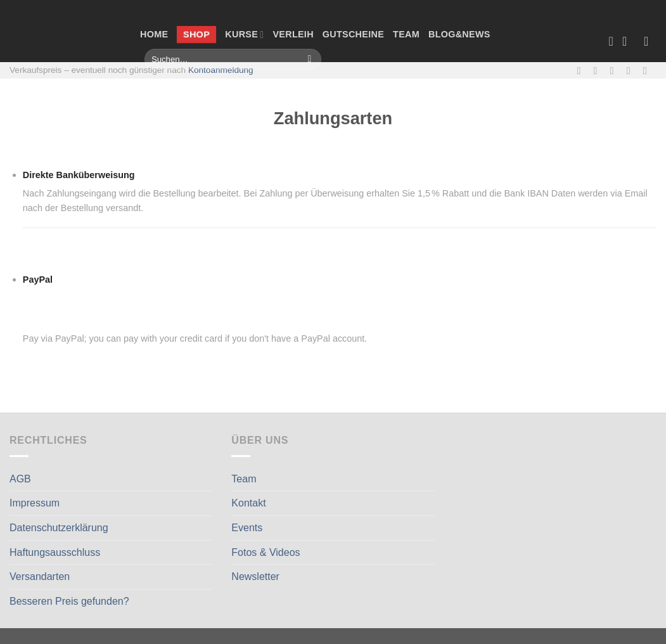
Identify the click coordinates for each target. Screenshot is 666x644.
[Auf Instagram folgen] (599, 70)
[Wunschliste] (611, 41)
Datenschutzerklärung (59, 528)
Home (154, 34)
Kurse (244, 35)
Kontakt (248, 503)
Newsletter (255, 576)
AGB (20, 479)
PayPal (133, 280)
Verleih (293, 34)
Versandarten (40, 576)
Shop (196, 35)
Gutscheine (353, 34)
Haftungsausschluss (55, 552)
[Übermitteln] (310, 60)
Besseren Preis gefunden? (69, 601)
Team (406, 34)
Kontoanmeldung (221, 70)
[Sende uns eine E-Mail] (615, 70)
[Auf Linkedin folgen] (648, 70)
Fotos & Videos (266, 552)
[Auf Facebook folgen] (582, 70)
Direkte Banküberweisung (79, 175)
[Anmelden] (650, 41)
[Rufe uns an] (632, 70)
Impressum (35, 503)
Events (247, 528)
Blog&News (459, 34)
